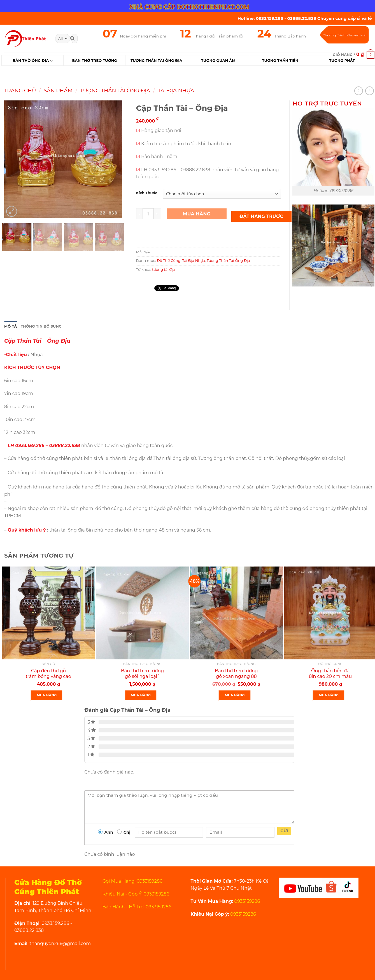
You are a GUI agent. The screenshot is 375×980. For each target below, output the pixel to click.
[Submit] (72, 39)
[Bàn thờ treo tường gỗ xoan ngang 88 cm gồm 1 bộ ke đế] (236, 613)
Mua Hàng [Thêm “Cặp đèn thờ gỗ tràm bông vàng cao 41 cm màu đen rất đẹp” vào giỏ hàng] (47, 695)
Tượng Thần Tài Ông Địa (115, 91)
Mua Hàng (197, 214)
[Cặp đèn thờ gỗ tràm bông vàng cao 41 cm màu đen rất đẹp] (48, 613)
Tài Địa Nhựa (176, 91)
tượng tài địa (163, 270)
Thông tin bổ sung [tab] (41, 326)
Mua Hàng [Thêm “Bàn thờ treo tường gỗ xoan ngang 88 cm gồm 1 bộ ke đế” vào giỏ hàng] (235, 695)
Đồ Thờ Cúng (169, 261)
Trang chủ (20, 91)
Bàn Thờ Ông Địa (33, 61)
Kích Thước (147, 193)
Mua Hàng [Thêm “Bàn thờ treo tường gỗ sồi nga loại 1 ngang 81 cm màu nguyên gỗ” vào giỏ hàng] (141, 695)
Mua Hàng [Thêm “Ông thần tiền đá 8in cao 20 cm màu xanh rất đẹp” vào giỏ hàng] (329, 695)
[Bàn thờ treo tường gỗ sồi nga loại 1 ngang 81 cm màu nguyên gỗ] (143, 613)
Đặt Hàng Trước (261, 216)
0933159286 (246, 901)
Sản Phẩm (58, 91)
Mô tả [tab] (11, 326)
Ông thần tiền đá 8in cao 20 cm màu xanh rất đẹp (330, 677)
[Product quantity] (148, 214)
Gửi (284, 831)
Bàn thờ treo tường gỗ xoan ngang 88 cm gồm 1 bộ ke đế (236, 677)
